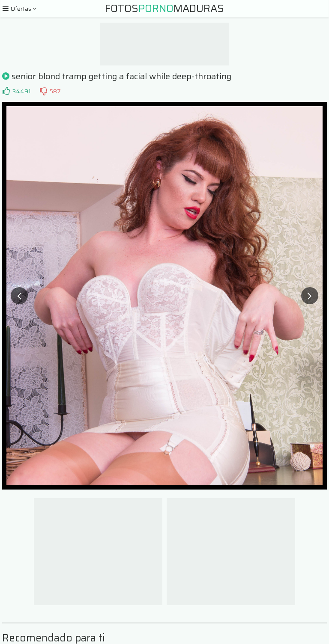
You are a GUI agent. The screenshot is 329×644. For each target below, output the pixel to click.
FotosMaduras (164, 9)
